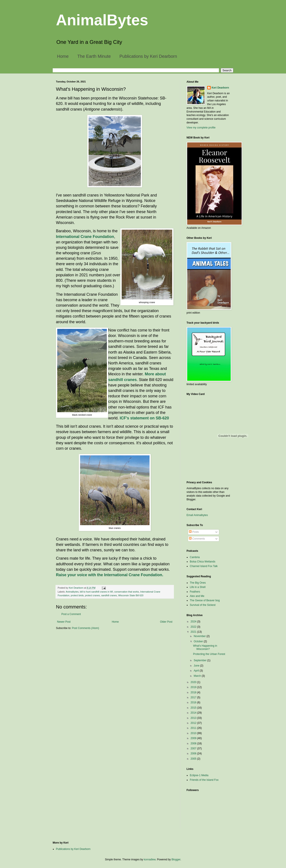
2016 (194, 702)
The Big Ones (198, 583)
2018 (194, 692)
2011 (194, 728)
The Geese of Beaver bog (205, 600)
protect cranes (92, 595)
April (197, 671)
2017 (194, 697)
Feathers (195, 592)
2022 (194, 627)
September (200, 660)
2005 (194, 759)
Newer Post (64, 622)
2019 (194, 687)
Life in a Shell (198, 587)
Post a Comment (71, 614)
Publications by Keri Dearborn (148, 56)
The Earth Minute (94, 56)
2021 (194, 632)
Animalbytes (72, 592)
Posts (194, 532)
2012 (194, 723)
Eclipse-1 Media (199, 775)
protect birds (77, 595)
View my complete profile (201, 128)
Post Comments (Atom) (85, 628)
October (199, 641)
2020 (194, 682)
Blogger (176, 859)
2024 (194, 622)
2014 (194, 713)
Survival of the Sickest (203, 605)
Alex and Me (197, 596)
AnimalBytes (102, 20)
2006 (194, 754)
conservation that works (127, 592)
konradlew (150, 859)
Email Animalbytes (197, 515)
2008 (194, 743)
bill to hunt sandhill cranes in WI (96, 592)
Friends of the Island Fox (204, 780)
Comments (197, 539)
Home (63, 56)
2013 (194, 718)
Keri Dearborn (220, 88)
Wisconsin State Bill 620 (131, 595)
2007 (194, 748)
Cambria (195, 557)
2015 (194, 708)
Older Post (166, 622)
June (197, 666)
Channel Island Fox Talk (204, 566)
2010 (194, 733)
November (200, 636)
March (198, 676)
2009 (194, 738)
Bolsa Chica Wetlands (203, 562)
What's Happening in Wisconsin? (205, 647)
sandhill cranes (109, 595)
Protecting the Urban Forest (209, 654)
